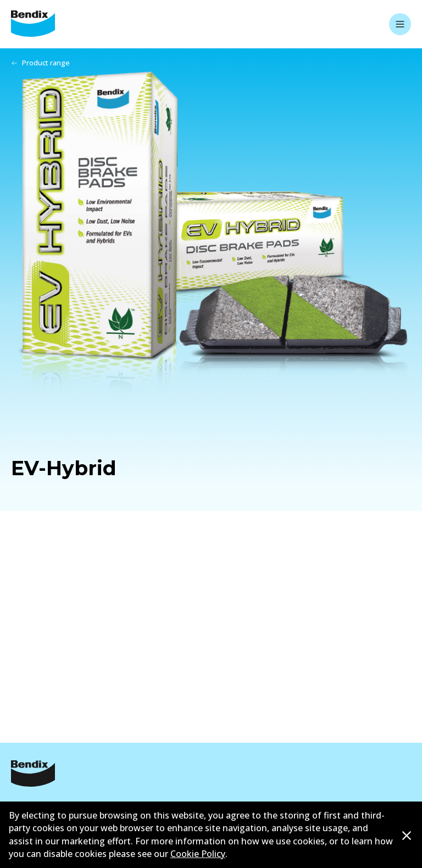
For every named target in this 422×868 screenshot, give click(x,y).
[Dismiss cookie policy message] (407, 835)
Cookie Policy (198, 854)
